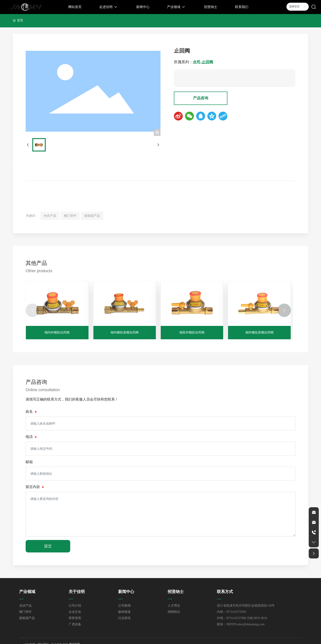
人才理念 (174, 606)
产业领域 (27, 592)
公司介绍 (75, 606)
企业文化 (75, 612)
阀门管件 (25, 612)
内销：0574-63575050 (231, 612)
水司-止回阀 (203, 62)
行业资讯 (124, 618)
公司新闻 (124, 606)
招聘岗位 (174, 612)
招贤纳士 (176, 592)
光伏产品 (25, 606)
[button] (284, 310)
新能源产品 (27, 618)
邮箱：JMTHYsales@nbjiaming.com (241, 624)
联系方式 (225, 592)
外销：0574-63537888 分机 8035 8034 (242, 618)
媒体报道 (124, 612)
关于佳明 (77, 592)
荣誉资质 (75, 618)
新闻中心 (126, 592)
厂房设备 (75, 624)
